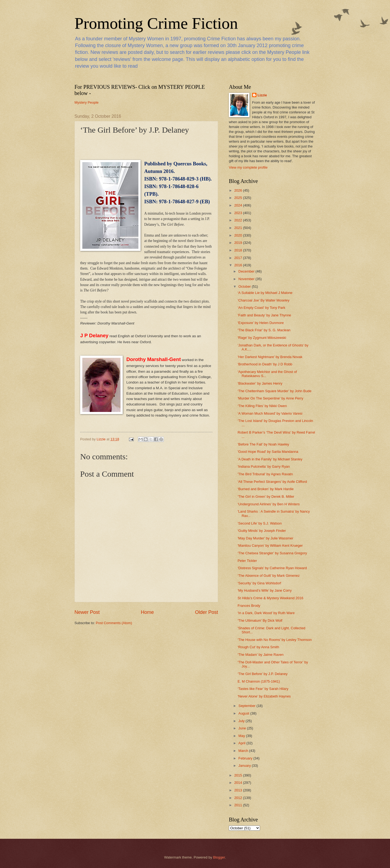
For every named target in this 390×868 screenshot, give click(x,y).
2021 (239, 228)
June (243, 728)
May (242, 736)
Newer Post (87, 612)
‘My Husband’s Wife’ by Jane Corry (265, 590)
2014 (239, 783)
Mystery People (87, 102)
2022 (239, 220)
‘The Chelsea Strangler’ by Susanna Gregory (272, 553)
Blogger (219, 857)
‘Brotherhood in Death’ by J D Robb (265, 364)
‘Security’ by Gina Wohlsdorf (259, 583)
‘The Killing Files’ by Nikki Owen (262, 406)
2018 (239, 250)
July (242, 721)
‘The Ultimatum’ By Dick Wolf (260, 620)
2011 (239, 805)
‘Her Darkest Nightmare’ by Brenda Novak (270, 357)
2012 (239, 798)
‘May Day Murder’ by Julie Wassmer (265, 538)
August (244, 713)
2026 (239, 190)
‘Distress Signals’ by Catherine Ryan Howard (272, 568)
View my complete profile (248, 167)
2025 (239, 198)
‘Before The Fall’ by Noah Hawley (263, 444)
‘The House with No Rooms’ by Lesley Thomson (275, 640)
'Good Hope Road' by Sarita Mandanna (268, 452)
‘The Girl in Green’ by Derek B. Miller (266, 497)
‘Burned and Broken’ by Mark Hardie (266, 489)
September (247, 706)
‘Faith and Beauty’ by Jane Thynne (264, 315)
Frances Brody (249, 606)
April (242, 743)
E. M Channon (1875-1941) (259, 681)
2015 (239, 775)
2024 (239, 205)
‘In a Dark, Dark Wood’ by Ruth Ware (266, 613)
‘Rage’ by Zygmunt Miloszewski (262, 338)
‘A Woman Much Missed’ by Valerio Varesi (270, 413)
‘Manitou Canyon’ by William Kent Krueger (270, 546)
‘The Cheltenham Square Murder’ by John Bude (274, 391)
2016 (239, 265)
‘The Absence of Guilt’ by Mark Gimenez (269, 576)
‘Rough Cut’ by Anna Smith (258, 647)
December (247, 271)
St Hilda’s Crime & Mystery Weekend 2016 (270, 598)
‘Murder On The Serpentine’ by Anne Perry (270, 398)
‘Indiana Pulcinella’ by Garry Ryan (264, 466)
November (247, 279)
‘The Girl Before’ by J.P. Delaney (263, 674)
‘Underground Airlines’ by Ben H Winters (269, 504)
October (245, 286)
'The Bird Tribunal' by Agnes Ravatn (265, 474)
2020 (239, 235)
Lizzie (262, 95)
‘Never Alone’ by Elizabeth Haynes (264, 696)
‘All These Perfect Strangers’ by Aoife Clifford (272, 482)
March (244, 751)
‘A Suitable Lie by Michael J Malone (265, 293)
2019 (239, 243)
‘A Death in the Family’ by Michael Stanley (270, 459)
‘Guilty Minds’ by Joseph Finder (262, 531)
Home (147, 612)
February (246, 758)
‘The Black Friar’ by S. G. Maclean (264, 330)
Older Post (207, 612)
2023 (239, 213)
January (245, 766)
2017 (239, 258)
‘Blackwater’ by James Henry (260, 383)
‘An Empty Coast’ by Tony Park (261, 308)
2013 (239, 790)
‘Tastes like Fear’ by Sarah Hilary (263, 689)
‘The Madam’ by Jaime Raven (261, 655)
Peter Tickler (247, 561)
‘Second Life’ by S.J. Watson (260, 523)
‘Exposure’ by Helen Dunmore (261, 323)
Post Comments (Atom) (114, 623)
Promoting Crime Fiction (156, 23)
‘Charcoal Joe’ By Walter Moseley (264, 300)
